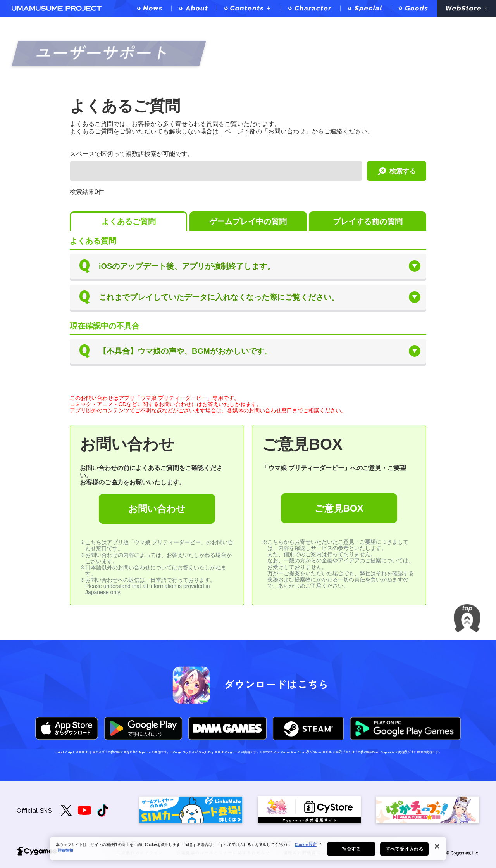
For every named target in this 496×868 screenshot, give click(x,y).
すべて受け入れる (404, 851)
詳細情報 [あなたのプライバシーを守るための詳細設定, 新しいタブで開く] (65, 852)
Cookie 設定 (306, 846)
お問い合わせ (157, 509)
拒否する (351, 851)
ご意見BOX (339, 508)
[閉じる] (437, 848)
